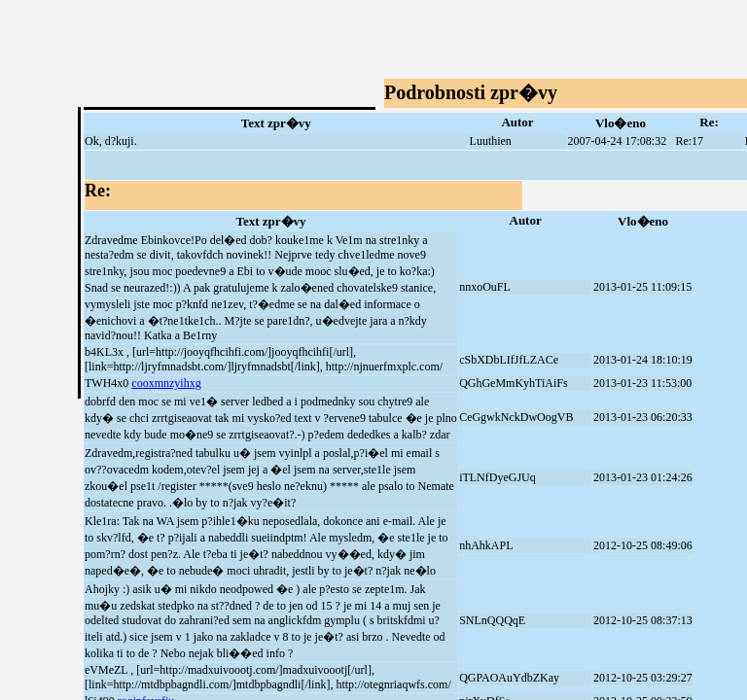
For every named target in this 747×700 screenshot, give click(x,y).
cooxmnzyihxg (166, 383)
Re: (709, 122)
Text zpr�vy (276, 123)
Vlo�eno (621, 123)
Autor (517, 122)
